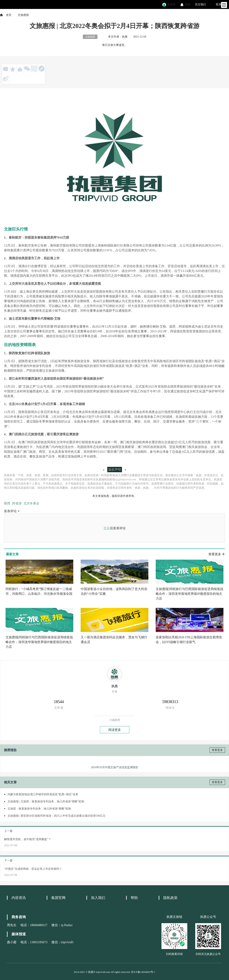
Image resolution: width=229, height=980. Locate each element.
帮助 (134, 898)
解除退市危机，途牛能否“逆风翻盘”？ (28, 839)
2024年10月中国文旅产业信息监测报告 (115, 767)
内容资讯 (19, 898)
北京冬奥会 (31, 503)
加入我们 (98, 898)
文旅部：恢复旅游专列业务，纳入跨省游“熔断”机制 (39, 809)
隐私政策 (170, 898)
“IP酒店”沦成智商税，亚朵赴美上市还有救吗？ (33, 869)
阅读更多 (115, 730)
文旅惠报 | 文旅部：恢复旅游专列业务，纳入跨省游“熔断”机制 (46, 802)
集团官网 (58, 898)
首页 (9, 15)
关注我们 (200, 4)
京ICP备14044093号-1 (143, 972)
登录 (107, 528)
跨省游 (17, 503)
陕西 (7, 503)
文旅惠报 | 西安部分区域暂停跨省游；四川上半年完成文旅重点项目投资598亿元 (57, 816)
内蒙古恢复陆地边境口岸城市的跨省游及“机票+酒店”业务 (43, 794)
